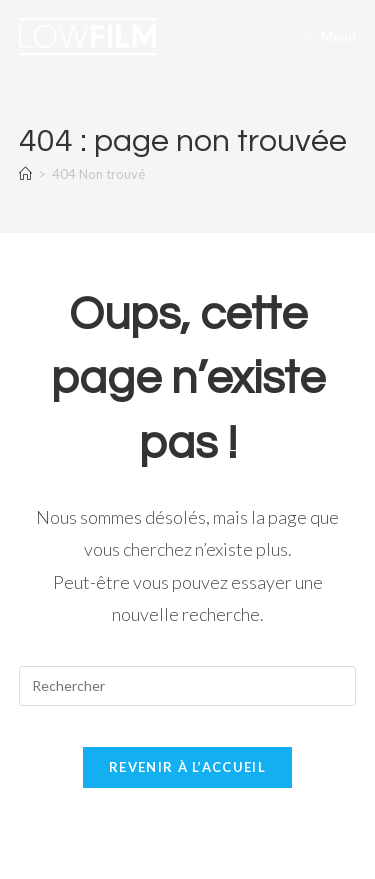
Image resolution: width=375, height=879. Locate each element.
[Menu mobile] (331, 37)
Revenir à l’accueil (187, 767)
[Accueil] (25, 174)
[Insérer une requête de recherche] (188, 686)
